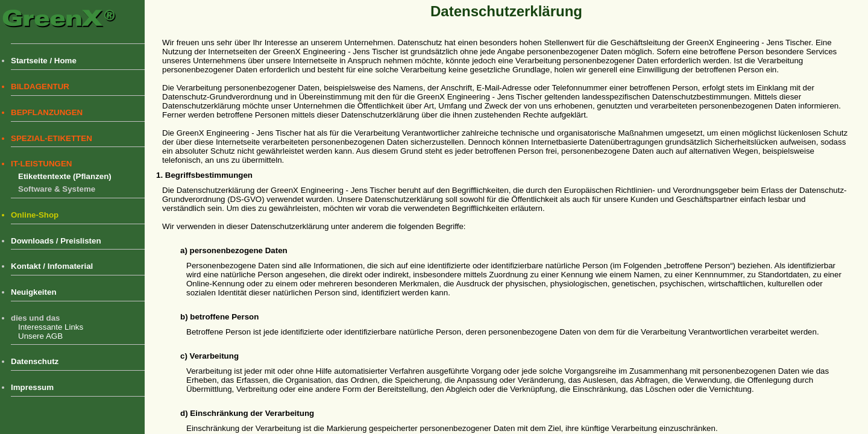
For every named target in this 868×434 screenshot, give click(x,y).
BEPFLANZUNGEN (47, 112)
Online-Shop (35, 215)
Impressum (32, 387)
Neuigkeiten (34, 292)
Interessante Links (51, 327)
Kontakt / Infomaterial (52, 266)
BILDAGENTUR (40, 86)
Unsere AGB (40, 336)
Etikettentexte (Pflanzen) (65, 176)
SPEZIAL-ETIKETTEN (52, 138)
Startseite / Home (44, 61)
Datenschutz (35, 361)
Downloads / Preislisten (56, 241)
